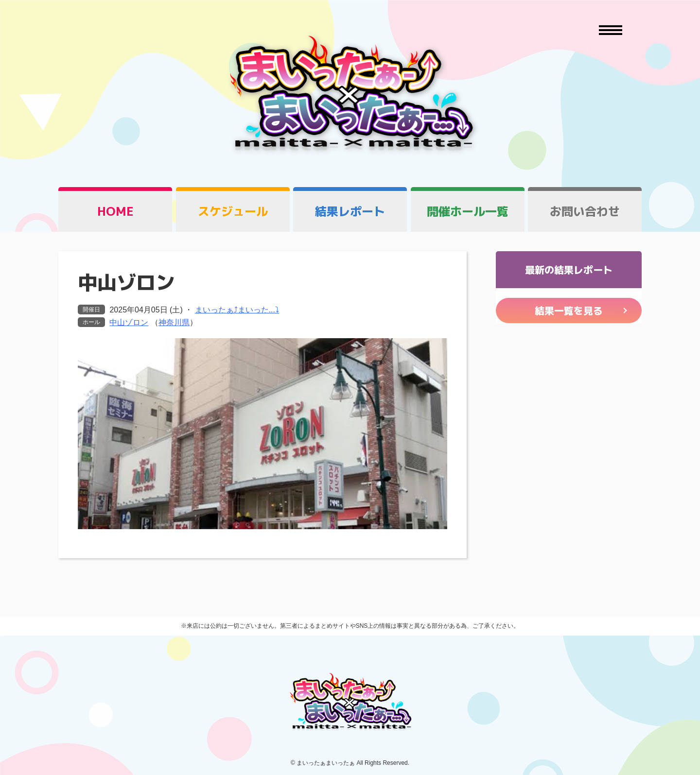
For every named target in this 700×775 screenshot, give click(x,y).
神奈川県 (174, 322)
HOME (115, 211)
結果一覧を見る (569, 310)
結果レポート (350, 211)
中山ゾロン (129, 322)
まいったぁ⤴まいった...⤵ (237, 310)
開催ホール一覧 (468, 211)
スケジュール (233, 211)
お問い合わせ (585, 211)
